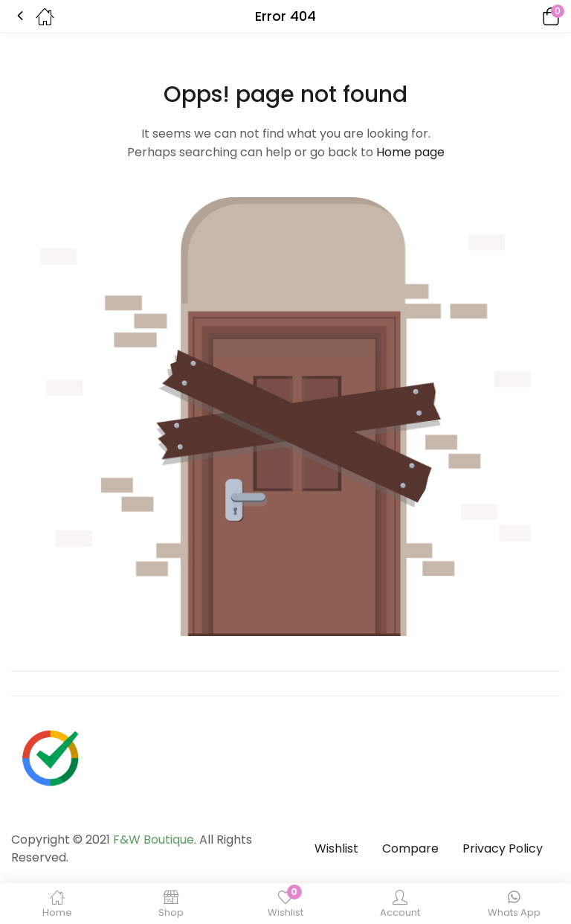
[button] (530, 16)
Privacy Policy (503, 848)
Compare (410, 848)
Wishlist (336, 848)
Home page (410, 152)
